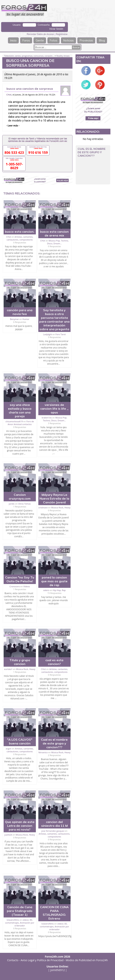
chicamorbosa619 (14, 421)
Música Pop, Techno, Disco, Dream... (58, 242)
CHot (9, 95)
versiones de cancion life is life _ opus (54, 409)
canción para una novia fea (20, 312)
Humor (26, 319)
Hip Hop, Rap (59, 590)
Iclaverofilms (13, 920)
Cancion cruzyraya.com (20, 497)
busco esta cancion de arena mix (54, 233)
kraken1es (47, 418)
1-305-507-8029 (14, 166)
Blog (102, 40)
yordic (12, 504)
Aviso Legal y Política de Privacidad (42, 960)
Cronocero (15, 586)
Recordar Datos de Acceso (41, 34)
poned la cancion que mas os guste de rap (54, 581)
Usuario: (17, 25)
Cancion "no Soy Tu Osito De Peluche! (20, 579)
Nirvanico (43, 752)
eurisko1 (8, 669)
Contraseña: (44, 25)
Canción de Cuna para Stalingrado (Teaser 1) (20, 911)
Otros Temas (24, 504)
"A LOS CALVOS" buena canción (20, 741)
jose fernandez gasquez (53, 831)
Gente (40, 40)
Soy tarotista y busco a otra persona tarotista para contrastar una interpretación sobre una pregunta (54, 320)
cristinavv (43, 507)
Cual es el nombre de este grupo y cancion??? (54, 743)
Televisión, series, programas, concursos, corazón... (29, 56)
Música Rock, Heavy (61, 507)
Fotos (53, 40)
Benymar (14, 319)
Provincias (86, 40)
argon (9, 749)
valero (46, 590)
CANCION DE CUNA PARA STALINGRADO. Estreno (54, 913)
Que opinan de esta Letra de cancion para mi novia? (20, 826)
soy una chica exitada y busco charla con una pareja (20, 410)
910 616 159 (38, 152)
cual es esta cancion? (54, 662)
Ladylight (47, 334)
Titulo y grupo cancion (20, 662)
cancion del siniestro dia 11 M (54, 824)
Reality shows (63, 56)
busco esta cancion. (20, 232)
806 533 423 (14, 152)
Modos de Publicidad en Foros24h (87, 960)
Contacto (13, 960)
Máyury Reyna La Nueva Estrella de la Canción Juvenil (54, 498)
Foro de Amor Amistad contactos (21, 423)
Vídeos (27, 586)
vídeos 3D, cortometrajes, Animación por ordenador (20, 923)
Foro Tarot (61, 334)
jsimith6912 (58, 970)
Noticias (68, 40)
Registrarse (62, 34)
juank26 (8, 835)
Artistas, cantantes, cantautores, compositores (20, 238)
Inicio (13, 40)
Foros (26, 40)
